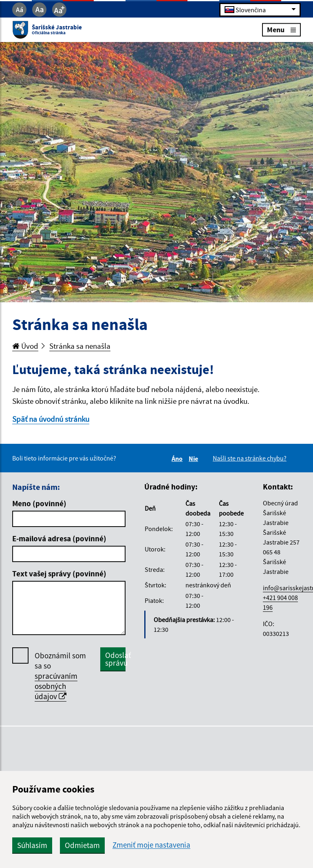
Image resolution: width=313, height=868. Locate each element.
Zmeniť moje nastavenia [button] (151, 845)
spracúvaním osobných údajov (56, 686)
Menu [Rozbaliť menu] (281, 30)
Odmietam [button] (82, 845)
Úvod (25, 346)
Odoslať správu (115, 659)
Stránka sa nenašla (80, 346)
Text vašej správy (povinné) (59, 573)
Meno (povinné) (39, 503)
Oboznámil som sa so (60, 676)
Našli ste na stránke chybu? (250, 458)
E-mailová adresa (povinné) (59, 538)
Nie (195, 458)
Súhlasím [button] (32, 845)
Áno (178, 458)
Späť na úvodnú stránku (51, 419)
